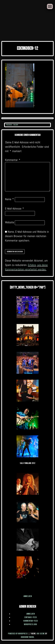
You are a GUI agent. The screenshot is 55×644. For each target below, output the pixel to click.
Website (10, 222)
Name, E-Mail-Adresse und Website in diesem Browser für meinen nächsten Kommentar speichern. (27, 236)
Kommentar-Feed (31, 621)
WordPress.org (30, 624)
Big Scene (41, 634)
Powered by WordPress (18, 634)
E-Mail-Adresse (14, 209)
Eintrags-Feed (31, 617)
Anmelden (28, 596)
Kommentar (13, 160)
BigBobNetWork (27, 637)
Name (9, 199)
